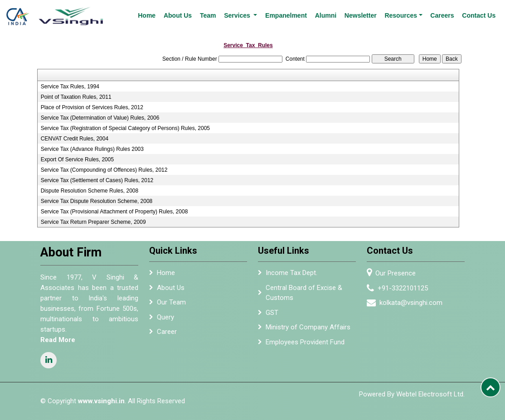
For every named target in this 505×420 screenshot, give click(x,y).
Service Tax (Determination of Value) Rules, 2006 (100, 118)
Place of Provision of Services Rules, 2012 (92, 107)
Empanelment (286, 15)
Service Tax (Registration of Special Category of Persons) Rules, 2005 (125, 128)
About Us (178, 15)
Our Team (171, 302)
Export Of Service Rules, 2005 (77, 159)
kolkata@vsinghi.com (411, 303)
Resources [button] (401, 15)
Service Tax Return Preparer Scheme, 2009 (93, 222)
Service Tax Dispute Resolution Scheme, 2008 (97, 201)
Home (147, 15)
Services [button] (238, 15)
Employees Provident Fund (305, 342)
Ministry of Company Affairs (308, 327)
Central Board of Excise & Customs (304, 293)
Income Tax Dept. (291, 273)
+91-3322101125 (403, 288)
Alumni (326, 15)
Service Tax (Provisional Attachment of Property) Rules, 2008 (114, 212)
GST (272, 313)
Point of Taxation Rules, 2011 (76, 97)
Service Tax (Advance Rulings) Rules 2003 (92, 149)
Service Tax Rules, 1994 (70, 87)
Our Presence (396, 273)
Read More (58, 340)
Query (165, 317)
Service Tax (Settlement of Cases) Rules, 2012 (97, 180)
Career (167, 332)
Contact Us (479, 15)
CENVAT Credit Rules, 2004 (75, 139)
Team (208, 15)
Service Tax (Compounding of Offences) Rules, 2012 (104, 170)
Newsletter (361, 15)
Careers (442, 15)
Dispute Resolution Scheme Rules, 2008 (90, 191)
